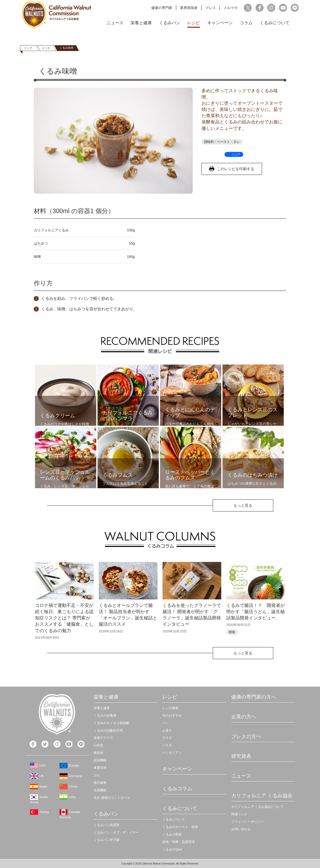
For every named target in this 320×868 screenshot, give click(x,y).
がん (97, 775)
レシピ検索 (170, 708)
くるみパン (170, 23)
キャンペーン (220, 23)
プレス (210, 8)
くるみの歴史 (172, 834)
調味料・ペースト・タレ (222, 142)
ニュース (115, 23)
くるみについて (275, 23)
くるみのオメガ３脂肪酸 (111, 723)
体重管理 (100, 768)
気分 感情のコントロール (112, 798)
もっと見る (243, 505)
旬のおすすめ (172, 715)
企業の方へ (244, 717)
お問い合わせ (241, 829)
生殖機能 (100, 790)
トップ (28, 48)
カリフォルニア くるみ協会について (258, 807)
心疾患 (98, 745)
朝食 (232, 632)
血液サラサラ (103, 738)
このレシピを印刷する (235, 169)
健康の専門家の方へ (254, 697)
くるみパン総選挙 (106, 825)
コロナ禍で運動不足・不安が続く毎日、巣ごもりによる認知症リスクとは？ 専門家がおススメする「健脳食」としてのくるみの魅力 (64, 618)
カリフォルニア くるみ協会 (262, 796)
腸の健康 (100, 783)
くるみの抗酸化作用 (108, 730)
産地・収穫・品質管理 (178, 842)
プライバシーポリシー (247, 822)
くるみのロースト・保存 (180, 827)
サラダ (167, 738)
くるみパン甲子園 (106, 840)
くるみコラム (177, 789)
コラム (246, 23)
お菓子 (167, 730)
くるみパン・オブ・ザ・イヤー (116, 832)
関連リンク (239, 814)
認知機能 (100, 760)
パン (165, 723)
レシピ (194, 23)
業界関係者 (189, 8)
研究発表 (241, 756)
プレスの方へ (246, 736)
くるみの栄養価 (105, 715)
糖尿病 (98, 753)
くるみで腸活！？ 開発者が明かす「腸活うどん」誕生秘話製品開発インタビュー (255, 612)
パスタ (167, 745)
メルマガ (230, 8)
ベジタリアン (172, 753)
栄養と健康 (141, 23)
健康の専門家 (162, 8)
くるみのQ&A (172, 849)
